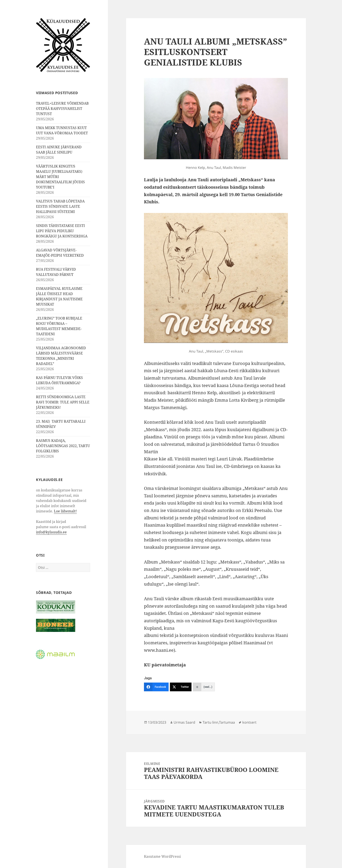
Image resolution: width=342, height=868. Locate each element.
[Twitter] (181, 687)
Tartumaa (227, 722)
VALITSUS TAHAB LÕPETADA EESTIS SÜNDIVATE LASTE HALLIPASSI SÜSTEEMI (60, 206)
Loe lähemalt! (65, 511)
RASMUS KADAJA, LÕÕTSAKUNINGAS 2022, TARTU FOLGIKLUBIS (63, 446)
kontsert (249, 722)
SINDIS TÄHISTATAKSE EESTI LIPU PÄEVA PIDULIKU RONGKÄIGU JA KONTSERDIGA (62, 231)
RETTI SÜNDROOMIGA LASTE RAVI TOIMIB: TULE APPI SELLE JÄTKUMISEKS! (63, 402)
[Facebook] (156, 687)
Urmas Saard (184, 722)
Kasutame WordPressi (162, 856)
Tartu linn (210, 722)
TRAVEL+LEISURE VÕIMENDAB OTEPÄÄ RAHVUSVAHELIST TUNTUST (62, 109)
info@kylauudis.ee (51, 532)
